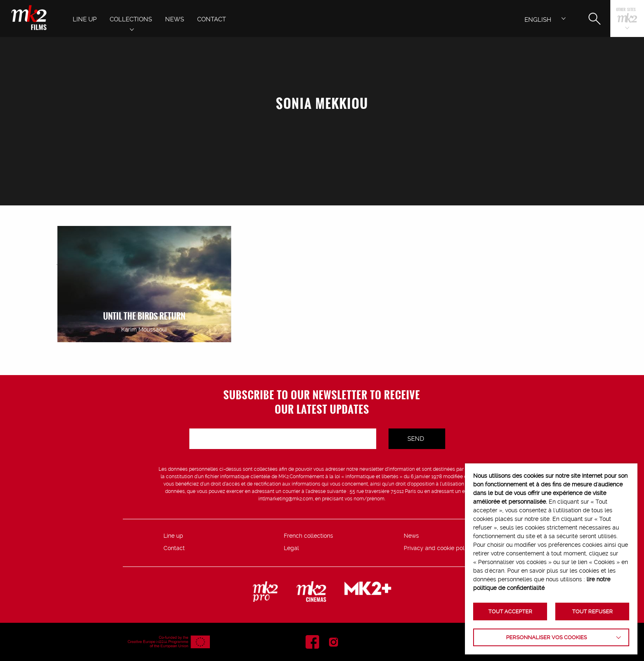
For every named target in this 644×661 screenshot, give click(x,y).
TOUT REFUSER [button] (592, 611)
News (411, 536)
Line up (173, 536)
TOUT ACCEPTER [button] (510, 611)
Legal (291, 548)
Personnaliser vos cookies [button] (546, 637)
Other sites (626, 10)
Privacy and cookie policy (438, 548)
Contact (174, 548)
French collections (308, 536)
